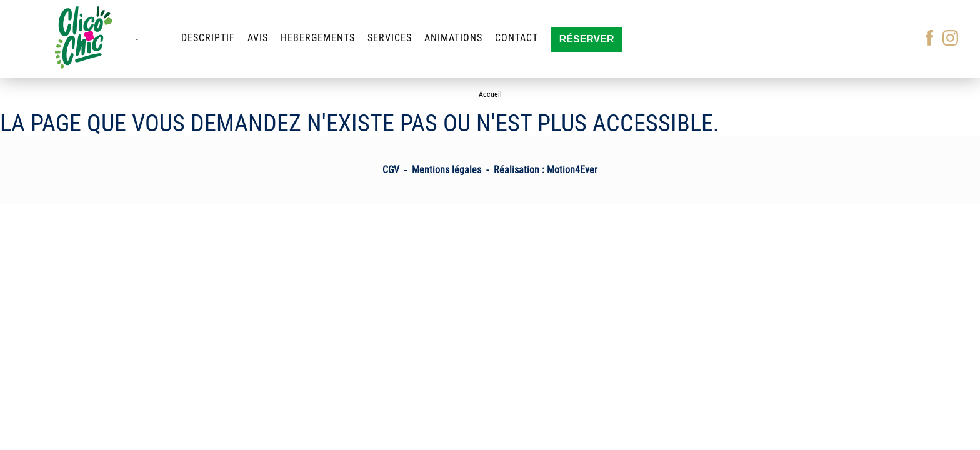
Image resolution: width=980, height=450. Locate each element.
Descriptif (208, 38)
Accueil (490, 94)
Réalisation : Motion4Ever (546, 170)
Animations (453, 38)
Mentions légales (447, 170)
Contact (517, 38)
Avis (258, 38)
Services (390, 38)
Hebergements (318, 38)
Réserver (587, 39)
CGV (391, 170)
